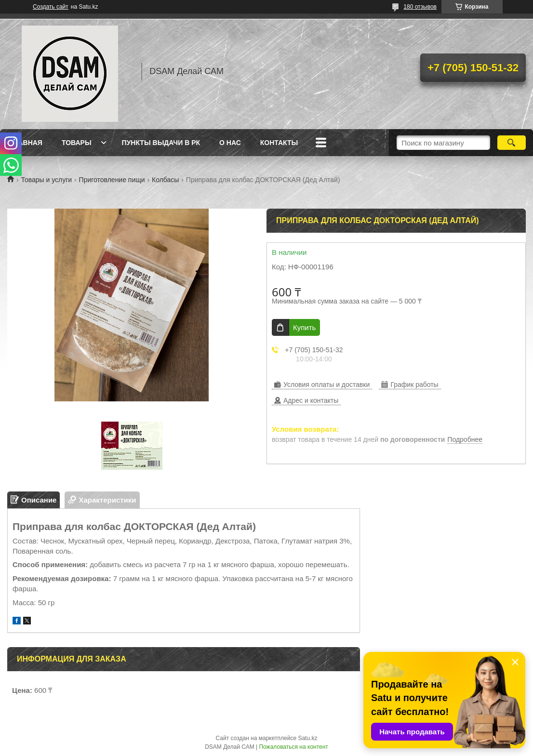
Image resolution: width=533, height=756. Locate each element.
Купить (304, 327)
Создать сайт (51, 7)
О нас (230, 143)
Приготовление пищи (112, 180)
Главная (26, 143)
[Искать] (512, 143)
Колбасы (165, 180)
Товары (77, 143)
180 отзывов (420, 7)
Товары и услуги (46, 180)
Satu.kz (307, 738)
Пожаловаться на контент (293, 747)
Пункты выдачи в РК (161, 143)
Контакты (279, 143)
